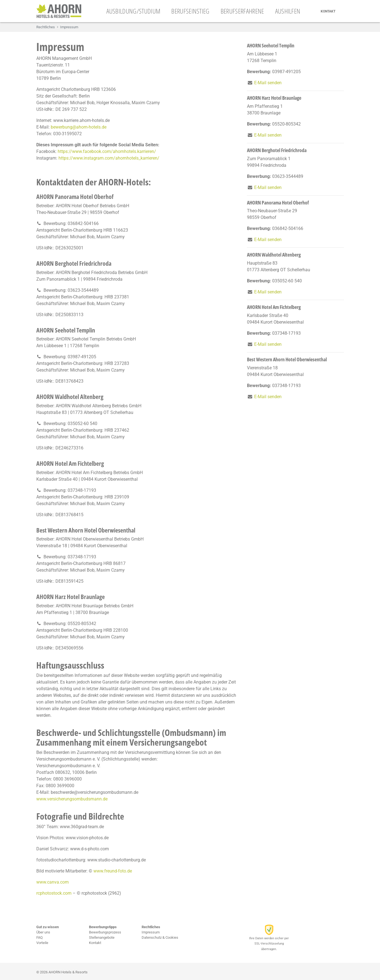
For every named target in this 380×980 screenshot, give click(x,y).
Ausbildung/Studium (133, 11)
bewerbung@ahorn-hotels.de (79, 127)
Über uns (43, 932)
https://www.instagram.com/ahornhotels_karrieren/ (109, 158)
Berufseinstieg (190, 11)
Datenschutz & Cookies (160, 937)
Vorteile (42, 943)
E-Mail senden (268, 83)
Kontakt (328, 11)
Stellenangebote (102, 937)
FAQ (39, 937)
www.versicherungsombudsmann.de (72, 799)
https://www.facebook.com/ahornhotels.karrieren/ (107, 151)
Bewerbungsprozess (105, 932)
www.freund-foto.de (113, 871)
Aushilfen (288, 11)
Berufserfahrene (242, 11)
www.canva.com (53, 882)
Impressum (151, 932)
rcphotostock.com (54, 893)
